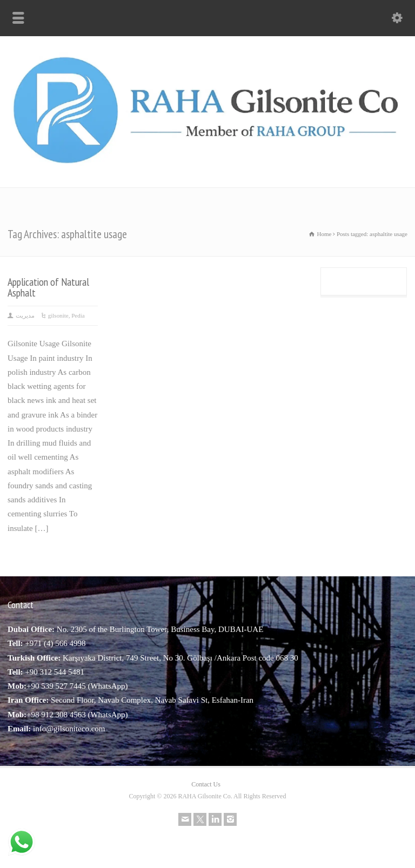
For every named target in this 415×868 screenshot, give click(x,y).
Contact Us (206, 784)
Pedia (78, 315)
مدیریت (25, 315)
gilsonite (58, 315)
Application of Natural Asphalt (48, 287)
